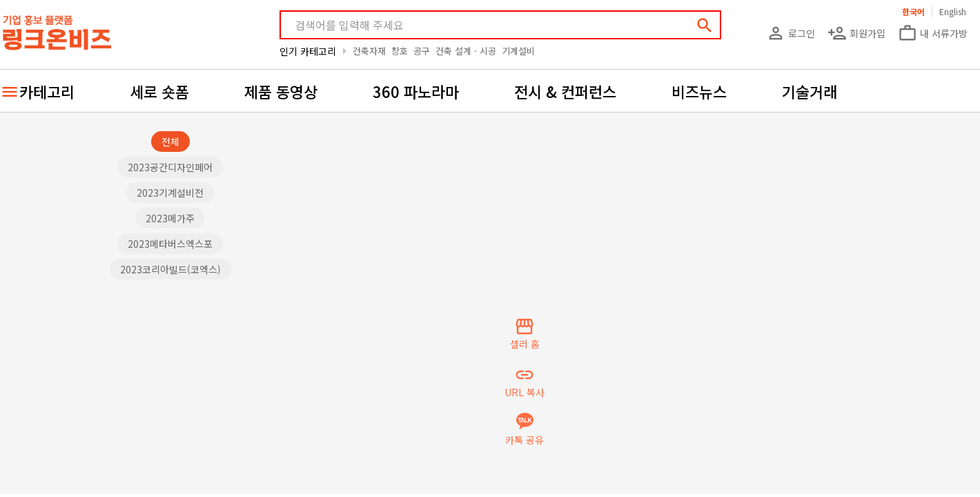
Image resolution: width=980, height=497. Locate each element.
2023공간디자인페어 (170, 167)
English (953, 11)
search (705, 26)
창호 (400, 51)
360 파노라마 (416, 91)
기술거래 (810, 91)
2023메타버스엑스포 (170, 244)
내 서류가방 (933, 33)
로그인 (791, 33)
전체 (170, 142)
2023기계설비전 (170, 193)
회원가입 (856, 33)
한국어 (913, 11)
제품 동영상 (281, 91)
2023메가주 (170, 218)
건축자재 (369, 51)
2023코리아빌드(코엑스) (170, 269)
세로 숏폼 (159, 91)
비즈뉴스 (699, 91)
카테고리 (47, 91)
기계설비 (518, 51)
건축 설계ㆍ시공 (466, 51)
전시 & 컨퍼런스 (565, 91)
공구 (422, 51)
